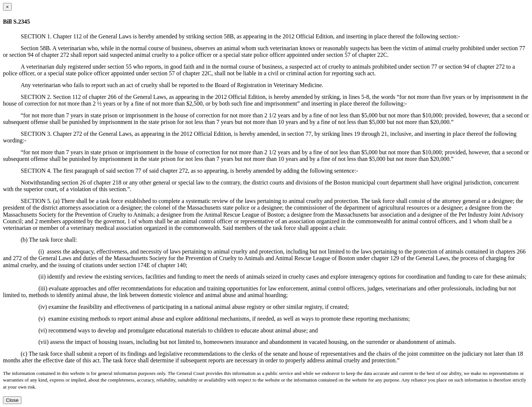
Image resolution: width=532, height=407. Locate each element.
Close (12, 400)
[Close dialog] (7, 7)
